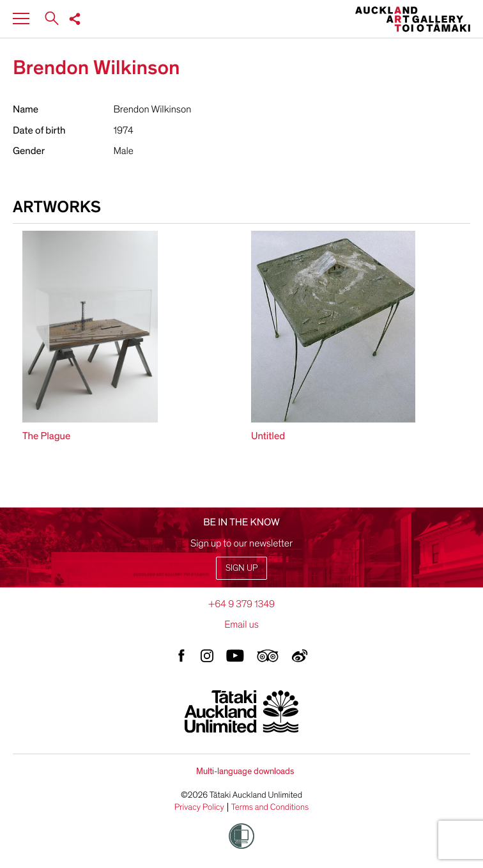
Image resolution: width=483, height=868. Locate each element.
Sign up (241, 568)
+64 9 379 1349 (241, 604)
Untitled (268, 436)
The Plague (46, 436)
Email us (241, 624)
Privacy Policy (199, 807)
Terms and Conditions (270, 807)
